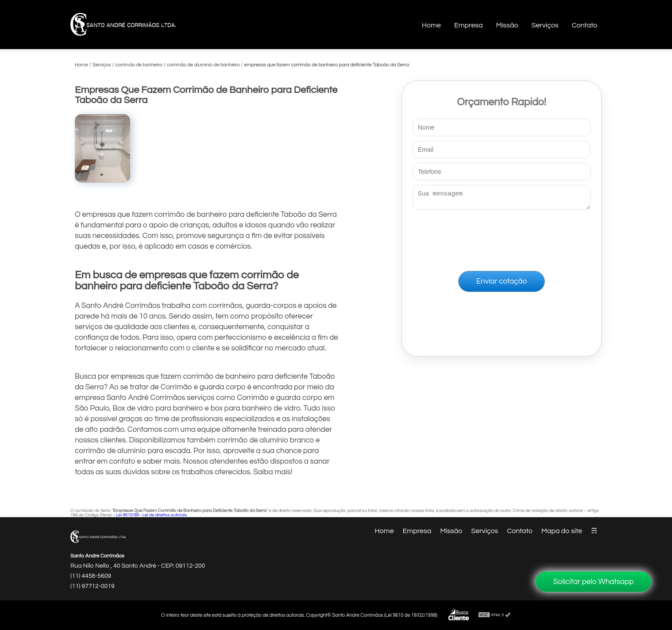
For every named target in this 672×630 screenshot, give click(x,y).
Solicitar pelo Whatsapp (594, 582)
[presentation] (502, 238)
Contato (584, 25)
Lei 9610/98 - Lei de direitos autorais (151, 515)
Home (431, 25)
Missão (507, 25)
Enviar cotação (502, 284)
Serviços (545, 25)
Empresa (469, 25)
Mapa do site (562, 531)
